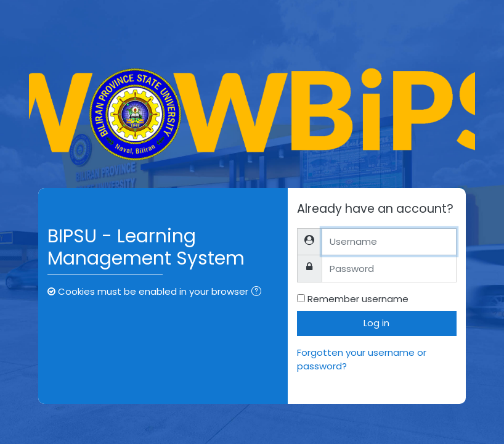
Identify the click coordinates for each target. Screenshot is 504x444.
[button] (259, 293)
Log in (376, 323)
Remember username (358, 299)
